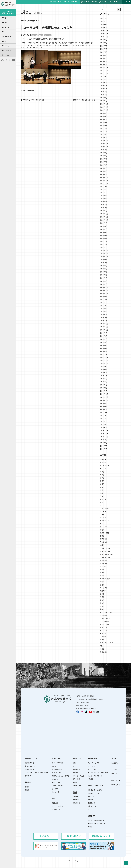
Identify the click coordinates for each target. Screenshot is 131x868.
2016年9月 (104, 366)
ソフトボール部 (105, 557)
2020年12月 (104, 214)
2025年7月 (104, 46)
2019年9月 (104, 260)
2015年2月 (104, 424)
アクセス (84, 2)
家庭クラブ (104, 499)
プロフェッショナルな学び (61, 776)
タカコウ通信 (104, 621)
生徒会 (102, 515)
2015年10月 (104, 400)
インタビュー (104, 624)
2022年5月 (104, 162)
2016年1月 (104, 391)
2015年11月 (104, 397)
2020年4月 (104, 238)
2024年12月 (104, 67)
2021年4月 (104, 202)
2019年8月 (104, 263)
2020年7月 (104, 229)
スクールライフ (6, 36)
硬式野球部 (104, 563)
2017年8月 (104, 336)
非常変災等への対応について (97, 790)
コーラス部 (48, 35)
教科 (102, 502)
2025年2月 (104, 61)
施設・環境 (104, 527)
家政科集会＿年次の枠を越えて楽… (33, 100)
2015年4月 (104, 418)
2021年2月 (104, 208)
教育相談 (103, 634)
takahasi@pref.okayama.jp (89, 708)
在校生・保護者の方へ (64, 2)
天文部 (102, 573)
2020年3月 (104, 241)
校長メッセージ (30, 766)
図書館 (102, 530)
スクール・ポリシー (94, 763)
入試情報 (91, 779)
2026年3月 (104, 21)
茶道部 (102, 600)
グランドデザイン (58, 763)
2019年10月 (104, 257)
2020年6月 (104, 232)
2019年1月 (104, 284)
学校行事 (103, 518)
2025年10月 (104, 37)
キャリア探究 (104, 508)
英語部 (102, 576)
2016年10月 (104, 363)
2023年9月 (104, 113)
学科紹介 (4, 23)
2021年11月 (104, 180)
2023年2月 (104, 134)
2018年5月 (104, 308)
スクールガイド (104, 2)
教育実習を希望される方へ (96, 824)
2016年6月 (104, 376)
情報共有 (91, 800)
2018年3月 (104, 315)
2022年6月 (104, 159)
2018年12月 (104, 287)
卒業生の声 (104, 628)
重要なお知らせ (6, 50)
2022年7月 (104, 156)
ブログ (114, 758)
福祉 (102, 493)
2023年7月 (104, 119)
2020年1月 (104, 247)
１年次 (102, 472)
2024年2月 (104, 98)
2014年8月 (104, 443)
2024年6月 (104, 86)
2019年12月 (104, 250)
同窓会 (102, 649)
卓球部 (102, 545)
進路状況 (55, 803)
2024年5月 (104, 89)
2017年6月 (104, 342)
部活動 (4, 41)
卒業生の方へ (75, 2)
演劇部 (102, 606)
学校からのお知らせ (94, 806)
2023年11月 (104, 107)
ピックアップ (104, 466)
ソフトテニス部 (105, 548)
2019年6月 (104, 269)
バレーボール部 (105, 551)
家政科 (102, 484)
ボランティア (104, 521)
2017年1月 (104, 354)
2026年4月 (104, 18)
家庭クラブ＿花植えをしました (84, 100)
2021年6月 (104, 196)
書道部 (102, 585)
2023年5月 (104, 125)
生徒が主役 (55, 792)
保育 (102, 496)
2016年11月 (104, 360)
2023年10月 (104, 110)
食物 (102, 487)
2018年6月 (104, 305)
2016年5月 (104, 379)
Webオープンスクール (95, 776)
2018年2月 (104, 318)
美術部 (102, 582)
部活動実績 (104, 539)
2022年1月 (104, 174)
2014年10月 (104, 437)
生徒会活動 (76, 769)
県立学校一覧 (46, 836)
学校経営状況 (30, 769)
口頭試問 (103, 637)
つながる (55, 779)
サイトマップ (126, 2)
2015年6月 (104, 412)
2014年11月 (104, 434)
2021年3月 (104, 205)
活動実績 (76, 800)
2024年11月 (104, 70)
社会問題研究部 (105, 579)
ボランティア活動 (78, 776)
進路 (3, 32)
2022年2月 (104, 171)
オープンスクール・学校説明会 (98, 773)
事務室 (102, 640)
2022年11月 (104, 144)
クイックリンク (6, 55)
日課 (74, 763)
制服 (102, 524)
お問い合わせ (93, 2)
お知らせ (103, 469)
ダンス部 (103, 566)
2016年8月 (104, 370)
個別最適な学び (57, 769)
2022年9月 (104, 150)
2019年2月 (104, 281)
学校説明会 (104, 615)
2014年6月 (104, 449)
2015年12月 (104, 394)
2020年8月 (104, 226)
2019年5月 (104, 272)
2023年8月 (104, 116)
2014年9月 (104, 440)
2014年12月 (104, 431)
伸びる (54, 766)
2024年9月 (104, 76)
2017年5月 (104, 345)
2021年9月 (104, 186)
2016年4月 (104, 382)
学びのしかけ (6, 27)
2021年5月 (104, 199)
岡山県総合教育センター (102, 836)
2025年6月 (104, 49)
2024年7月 (104, 83)
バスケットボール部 (107, 554)
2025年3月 (104, 58)
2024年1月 (104, 101)
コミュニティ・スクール (108, 643)
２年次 (102, 475)
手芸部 (102, 597)
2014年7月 (104, 446)
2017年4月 (104, 348)
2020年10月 (104, 220)
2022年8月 (104, 153)
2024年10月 (104, 73)
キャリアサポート (58, 806)
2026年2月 (104, 25)
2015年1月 (104, 428)
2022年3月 (104, 168)
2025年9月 (104, 40)
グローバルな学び (58, 785)
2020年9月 (104, 223)
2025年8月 (104, 43)
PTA (101, 646)
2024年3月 (104, 95)
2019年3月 (104, 278)
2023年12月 (104, 104)
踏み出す (55, 789)
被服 (102, 490)
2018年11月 (104, 290)
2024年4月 (104, 92)
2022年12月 (104, 141)
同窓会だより (104, 652)
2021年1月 (104, 211)
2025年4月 (104, 55)
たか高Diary (5, 46)
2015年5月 (104, 415)
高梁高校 (34, 35)
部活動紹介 (76, 803)
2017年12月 (104, 324)
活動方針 (76, 796)
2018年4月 (104, 311)
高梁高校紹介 (30, 763)
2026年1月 (104, 28)
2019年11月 (104, 253)
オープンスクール (115, 2)
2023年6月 (104, 122)
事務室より (91, 803)
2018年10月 (104, 293)
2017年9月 (104, 333)
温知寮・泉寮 (104, 533)
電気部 (102, 570)
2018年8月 (104, 299)
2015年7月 (104, 409)
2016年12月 (104, 357)
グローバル (104, 511)
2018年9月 (104, 296)
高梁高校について (7, 18)
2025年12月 (104, 31)
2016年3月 (104, 385)
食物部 (102, 594)
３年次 (102, 478)
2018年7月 (104, 302)
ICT (101, 505)
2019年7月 (104, 266)
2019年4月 (104, 275)
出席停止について (94, 793)
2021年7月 (104, 192)
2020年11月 (104, 217)
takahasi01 (30, 90)
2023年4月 (104, 128)
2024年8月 (104, 79)
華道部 (102, 603)
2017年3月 (104, 351)
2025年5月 (104, 52)
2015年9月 (104, 403)
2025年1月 (104, 64)
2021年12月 (104, 177)
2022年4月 (104, 165)
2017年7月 (104, 339)
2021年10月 (104, 183)
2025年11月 (104, 34)
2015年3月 (104, 421)
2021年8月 (104, 189)
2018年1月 (104, 321)
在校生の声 (104, 631)
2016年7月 (104, 373)
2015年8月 (104, 406)
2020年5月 (104, 235)
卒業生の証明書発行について (97, 820)
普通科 (102, 481)
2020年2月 (104, 244)
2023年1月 (104, 138)
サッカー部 (104, 560)
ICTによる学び (57, 773)
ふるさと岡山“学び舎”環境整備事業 (37, 773)
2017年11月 (104, 327)
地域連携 (103, 460)
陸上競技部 (104, 542)
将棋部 (102, 609)
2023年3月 (104, 131)
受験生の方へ (53, 2)
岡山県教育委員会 (74, 836)
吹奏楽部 (103, 591)
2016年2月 (104, 388)
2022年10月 (104, 147)
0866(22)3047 (85, 702)
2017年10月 (104, 330)
